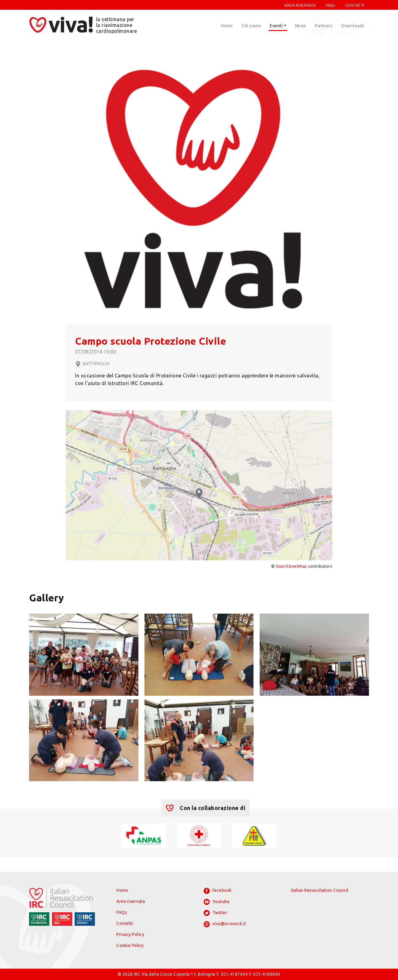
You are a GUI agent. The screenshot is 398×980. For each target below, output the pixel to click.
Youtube (217, 902)
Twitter (215, 913)
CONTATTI (355, 5)
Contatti (125, 923)
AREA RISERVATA (300, 5)
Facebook (218, 891)
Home (227, 26)
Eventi (276, 26)
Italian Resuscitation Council (320, 890)
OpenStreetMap (291, 566)
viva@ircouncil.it (225, 924)
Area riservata (131, 901)
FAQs (330, 5)
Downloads (353, 26)
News (301, 26)
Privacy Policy (130, 934)
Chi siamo (251, 26)
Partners (324, 26)
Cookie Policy (130, 945)
